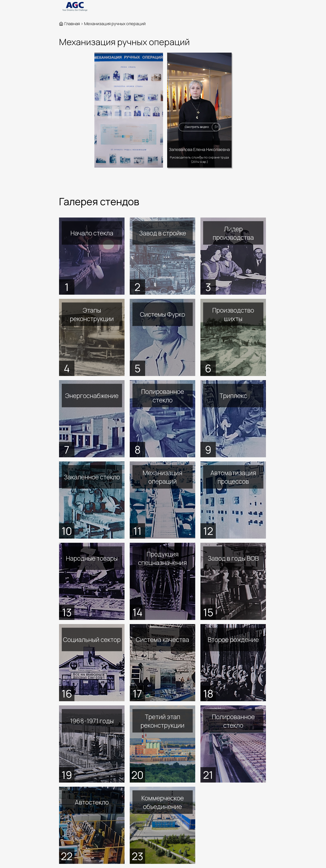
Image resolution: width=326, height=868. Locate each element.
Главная (72, 24)
